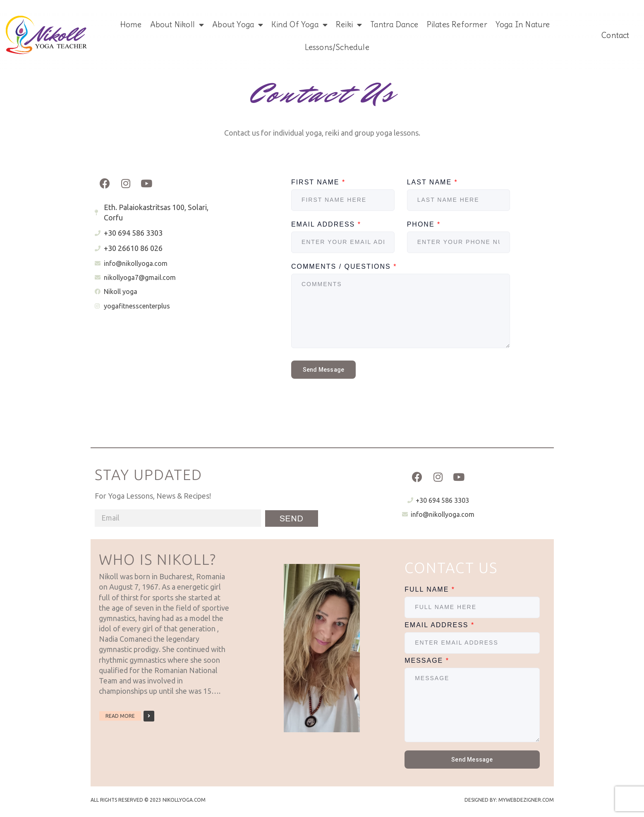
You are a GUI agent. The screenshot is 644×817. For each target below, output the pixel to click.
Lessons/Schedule (337, 47)
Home (131, 24)
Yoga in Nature (523, 24)
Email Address (326, 224)
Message (427, 661)
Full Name (430, 589)
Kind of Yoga (299, 25)
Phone (424, 224)
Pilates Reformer (457, 24)
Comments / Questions (344, 266)
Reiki (349, 25)
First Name (318, 182)
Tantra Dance (394, 24)
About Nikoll (177, 25)
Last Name (432, 182)
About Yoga (238, 25)
